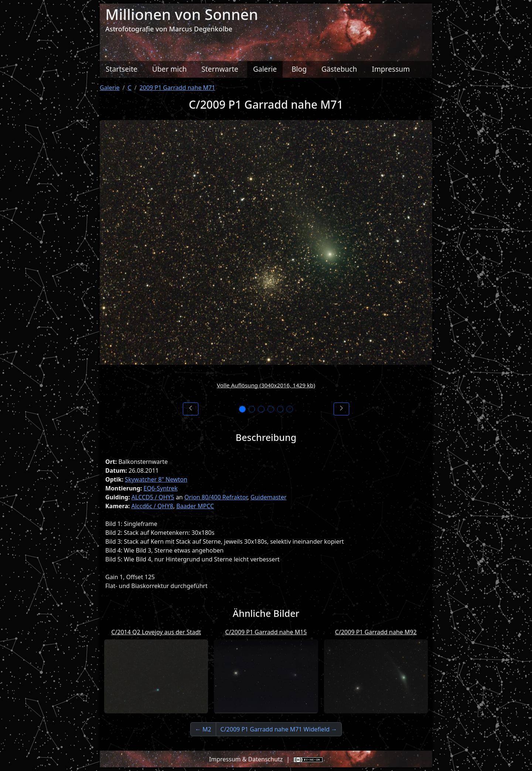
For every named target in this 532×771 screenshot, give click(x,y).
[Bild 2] (250, 409)
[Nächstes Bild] (341, 409)
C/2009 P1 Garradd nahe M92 (376, 632)
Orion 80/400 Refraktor (216, 497)
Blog (299, 69)
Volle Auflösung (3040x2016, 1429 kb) (266, 385)
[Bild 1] (240, 409)
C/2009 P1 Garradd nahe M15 (266, 632)
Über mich (170, 69)
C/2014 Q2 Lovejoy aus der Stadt (156, 632)
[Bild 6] (292, 409)
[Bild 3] (261, 409)
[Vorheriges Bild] (191, 409)
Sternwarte (220, 69)
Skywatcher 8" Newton (156, 479)
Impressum (391, 69)
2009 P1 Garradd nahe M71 (178, 88)
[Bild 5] (282, 409)
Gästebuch (339, 69)
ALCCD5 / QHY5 (153, 497)
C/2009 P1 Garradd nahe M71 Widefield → (279, 729)
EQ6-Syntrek (161, 488)
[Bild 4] (271, 409)
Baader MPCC (195, 506)
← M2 (203, 729)
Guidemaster (269, 497)
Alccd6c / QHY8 (152, 506)
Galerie (265, 69)
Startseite (122, 69)
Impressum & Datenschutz (246, 759)
